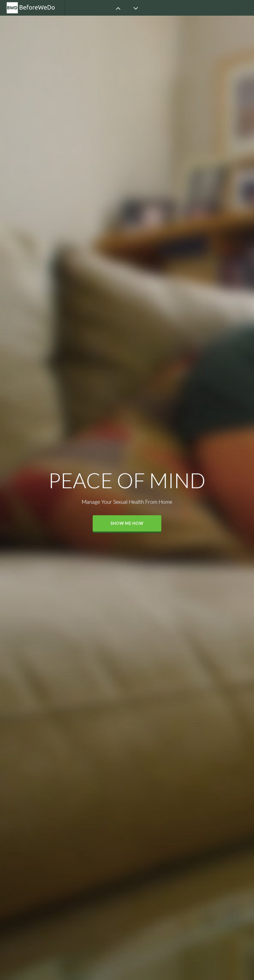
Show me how (127, 523)
